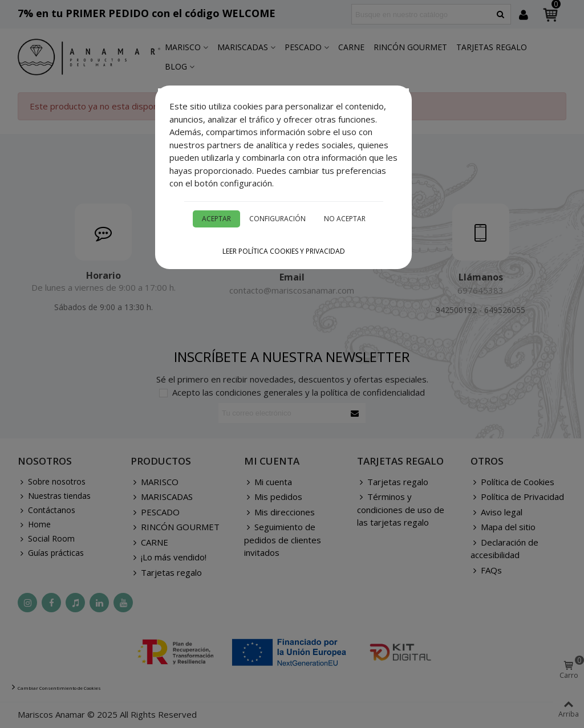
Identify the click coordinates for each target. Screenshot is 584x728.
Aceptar (216, 219)
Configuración (277, 219)
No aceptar (345, 219)
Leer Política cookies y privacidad (284, 251)
